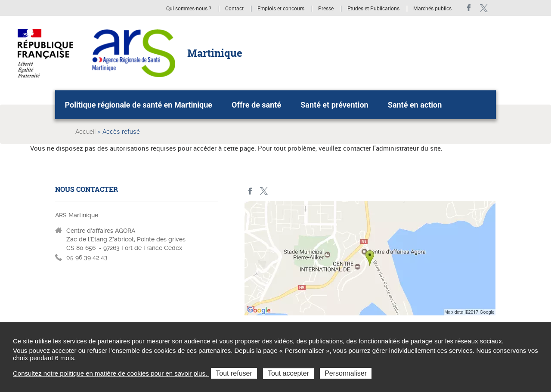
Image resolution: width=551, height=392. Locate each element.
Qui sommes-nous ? (189, 9)
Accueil (85, 131)
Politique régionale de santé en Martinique (139, 105)
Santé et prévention (334, 105)
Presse (326, 9)
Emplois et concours (281, 9)
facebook (469, 8)
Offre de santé (256, 105)
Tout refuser (234, 373)
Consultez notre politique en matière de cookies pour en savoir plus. (111, 373)
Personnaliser (346, 373)
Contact (234, 9)
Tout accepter (288, 373)
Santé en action (415, 105)
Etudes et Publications (373, 9)
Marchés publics (432, 9)
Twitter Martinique (484, 8)
